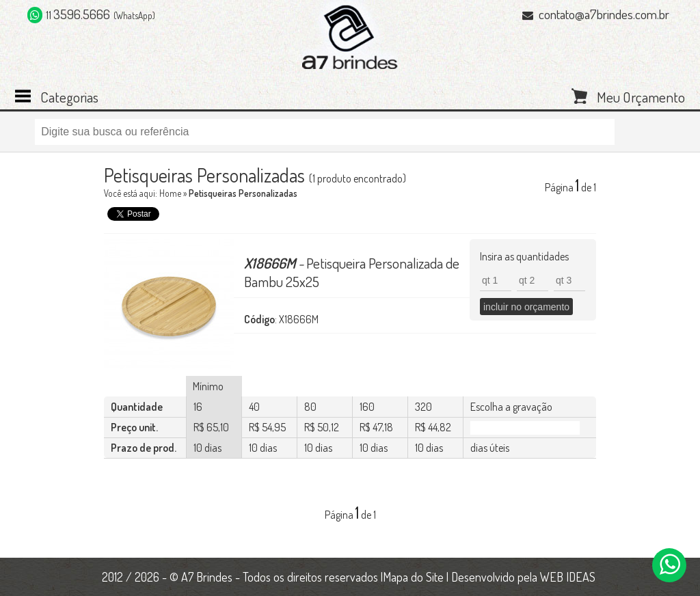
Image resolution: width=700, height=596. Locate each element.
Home (170, 193)
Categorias (69, 96)
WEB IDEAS (568, 577)
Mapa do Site (413, 577)
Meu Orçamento (641, 96)
